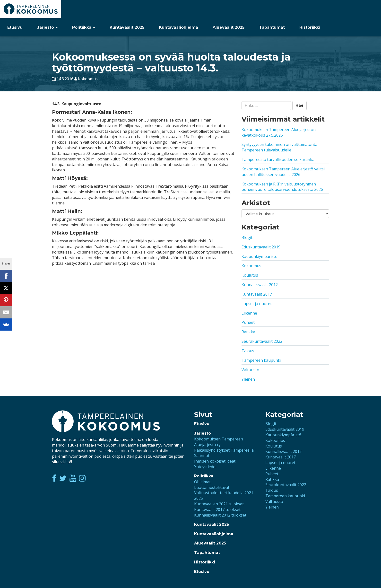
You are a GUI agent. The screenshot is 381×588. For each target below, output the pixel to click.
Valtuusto (250, 370)
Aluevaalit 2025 (229, 27)
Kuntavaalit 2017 (257, 294)
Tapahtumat (272, 27)
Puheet (248, 322)
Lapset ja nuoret (257, 304)
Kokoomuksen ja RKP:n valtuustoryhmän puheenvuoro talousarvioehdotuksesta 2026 (282, 187)
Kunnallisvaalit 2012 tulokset (220, 515)
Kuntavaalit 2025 (127, 27)
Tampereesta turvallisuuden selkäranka (278, 159)
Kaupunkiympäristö (260, 256)
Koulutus (250, 275)
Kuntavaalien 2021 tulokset (219, 504)
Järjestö (47, 27)
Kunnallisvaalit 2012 (260, 285)
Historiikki (310, 27)
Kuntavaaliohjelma (178, 27)
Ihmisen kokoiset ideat (215, 461)
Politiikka (84, 27)
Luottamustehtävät (212, 487)
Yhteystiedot (206, 467)
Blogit (247, 237)
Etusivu (15, 27)
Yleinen (248, 379)
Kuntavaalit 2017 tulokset (217, 509)
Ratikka (248, 332)
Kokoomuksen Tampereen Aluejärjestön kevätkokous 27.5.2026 (279, 132)
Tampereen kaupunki (261, 360)
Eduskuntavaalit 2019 (261, 247)
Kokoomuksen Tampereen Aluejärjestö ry (219, 442)
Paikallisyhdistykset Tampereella (224, 450)
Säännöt (202, 456)
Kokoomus (251, 266)
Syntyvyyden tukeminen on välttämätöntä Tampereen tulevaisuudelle (279, 147)
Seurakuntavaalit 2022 (262, 341)
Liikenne (249, 313)
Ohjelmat (202, 482)
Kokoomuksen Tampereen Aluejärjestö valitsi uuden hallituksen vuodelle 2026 (283, 172)
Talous (248, 351)
